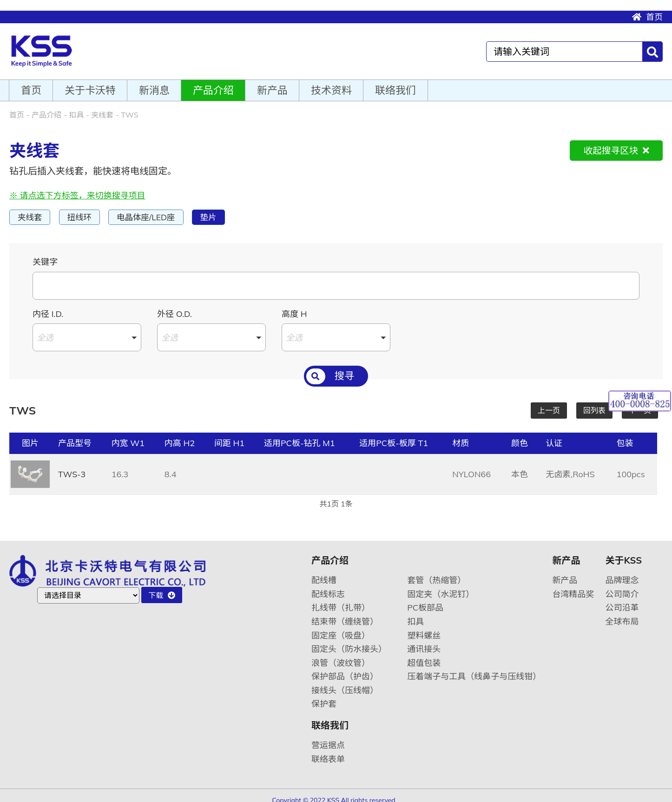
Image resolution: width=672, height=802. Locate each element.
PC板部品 (425, 600)
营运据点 (328, 738)
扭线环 (82, 209)
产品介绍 (213, 82)
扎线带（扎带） (341, 600)
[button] (87, 330)
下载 (162, 588)
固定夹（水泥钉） (441, 587)
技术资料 (331, 82)
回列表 (594, 403)
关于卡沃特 (90, 82)
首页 (647, 6)
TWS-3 (72, 467)
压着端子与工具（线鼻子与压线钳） (474, 669)
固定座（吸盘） (341, 628)
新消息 (154, 82)
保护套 (324, 696)
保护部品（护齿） (345, 669)
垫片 (217, 209)
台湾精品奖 (573, 587)
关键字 (45, 254)
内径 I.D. (48, 306)
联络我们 (395, 82)
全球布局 (622, 614)
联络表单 (328, 752)
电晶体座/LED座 (151, 209)
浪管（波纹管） (341, 655)
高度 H (294, 306)
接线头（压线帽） (345, 683)
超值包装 (424, 655)
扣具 (76, 107)
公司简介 (622, 587)
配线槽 (324, 573)
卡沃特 (48, 42)
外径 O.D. (175, 306)
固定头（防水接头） (349, 641)
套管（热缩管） (436, 573)
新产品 (272, 82)
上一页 (549, 403)
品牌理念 (622, 573)
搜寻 (330, 371)
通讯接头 (424, 641)
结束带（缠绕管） (345, 614)
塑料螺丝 (424, 628)
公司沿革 (622, 600)
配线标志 (328, 587)
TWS (129, 107)
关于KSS (624, 553)
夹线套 (102, 107)
